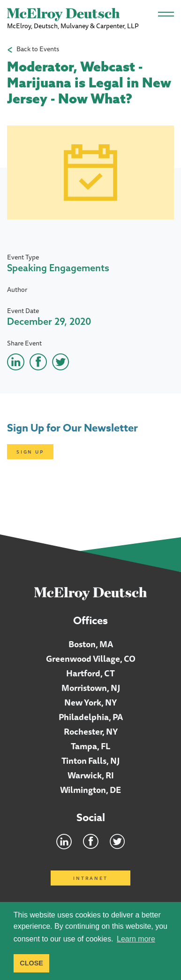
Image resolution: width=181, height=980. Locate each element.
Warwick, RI (91, 775)
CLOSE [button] (31, 963)
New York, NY (90, 702)
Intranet (90, 878)
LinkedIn (64, 841)
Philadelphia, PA (91, 717)
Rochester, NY (91, 731)
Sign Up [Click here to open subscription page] (30, 452)
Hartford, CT (90, 673)
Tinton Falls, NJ (90, 760)
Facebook (91, 841)
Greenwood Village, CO (91, 659)
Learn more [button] (136, 939)
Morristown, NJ (91, 688)
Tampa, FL (91, 746)
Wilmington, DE (90, 790)
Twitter (117, 841)
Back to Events (38, 49)
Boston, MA (91, 644)
